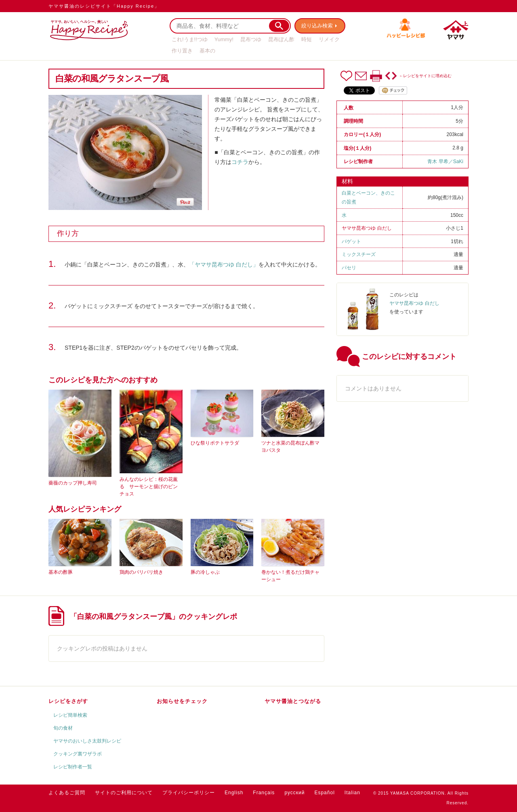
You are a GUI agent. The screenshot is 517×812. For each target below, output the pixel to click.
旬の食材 (63, 728)
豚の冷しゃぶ (205, 572)
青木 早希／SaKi (445, 162)
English (234, 793)
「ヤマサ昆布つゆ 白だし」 (224, 264)
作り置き (182, 51)
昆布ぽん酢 (281, 39)
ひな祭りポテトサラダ (215, 443)
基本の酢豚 (61, 572)
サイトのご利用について (124, 793)
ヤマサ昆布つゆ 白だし (367, 228)
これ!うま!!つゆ (190, 39)
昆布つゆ (251, 39)
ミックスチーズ (359, 254)
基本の (207, 51)
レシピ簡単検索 (70, 715)
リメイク (329, 39)
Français (264, 793)
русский (294, 793)
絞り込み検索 (317, 26)
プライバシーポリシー (189, 793)
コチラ (240, 162)
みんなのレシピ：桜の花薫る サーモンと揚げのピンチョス (149, 487)
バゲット (351, 241)
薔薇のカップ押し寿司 (73, 483)
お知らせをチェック (182, 701)
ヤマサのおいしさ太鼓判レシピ (87, 741)
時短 (307, 39)
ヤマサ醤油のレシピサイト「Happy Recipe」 (104, 6)
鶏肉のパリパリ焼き (141, 572)
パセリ (349, 268)
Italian (352, 793)
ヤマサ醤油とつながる (293, 701)
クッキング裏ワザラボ (78, 754)
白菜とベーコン (359, 193)
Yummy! (224, 39)
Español (324, 793)
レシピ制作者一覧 (73, 767)
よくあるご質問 (67, 793)
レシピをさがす (68, 701)
